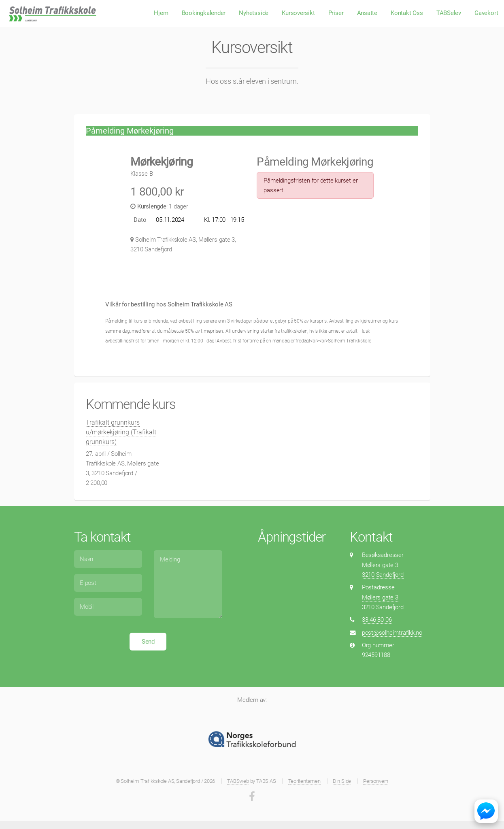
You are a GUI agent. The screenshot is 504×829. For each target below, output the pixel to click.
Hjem (161, 13)
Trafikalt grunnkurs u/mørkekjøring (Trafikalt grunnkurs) (121, 432)
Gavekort (486, 13)
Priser (336, 13)
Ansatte (367, 13)
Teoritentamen (304, 781)
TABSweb (238, 781)
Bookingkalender (204, 13)
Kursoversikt (298, 13)
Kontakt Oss (407, 13)
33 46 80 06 (377, 620)
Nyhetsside (254, 13)
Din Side (342, 781)
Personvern (376, 781)
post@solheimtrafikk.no (392, 633)
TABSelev (449, 13)
